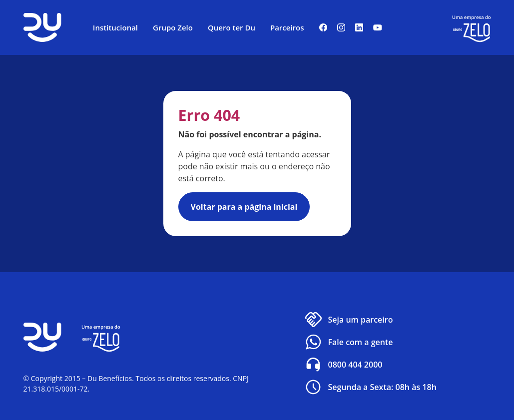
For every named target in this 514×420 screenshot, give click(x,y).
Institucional (115, 27)
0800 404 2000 (343, 365)
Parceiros (287, 27)
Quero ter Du (232, 27)
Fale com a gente (348, 342)
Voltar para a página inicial (244, 207)
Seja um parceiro (348, 320)
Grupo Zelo (173, 27)
